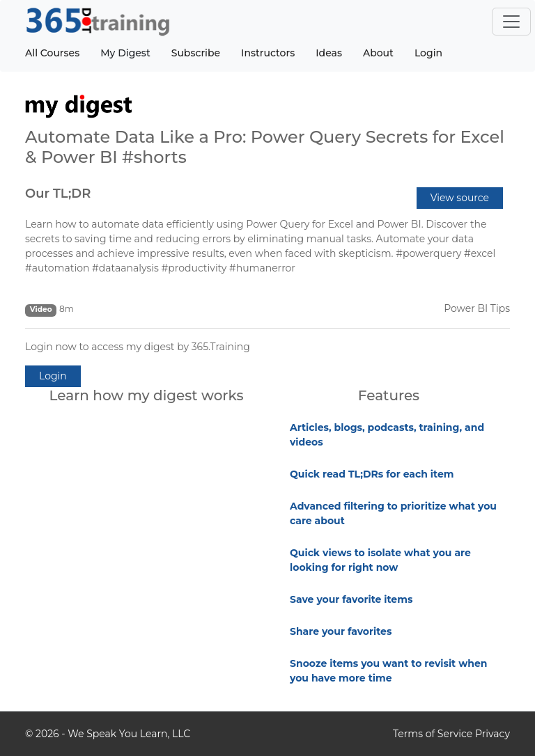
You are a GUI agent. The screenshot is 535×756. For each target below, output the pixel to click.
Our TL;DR (58, 194)
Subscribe (196, 53)
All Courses (52, 53)
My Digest (125, 53)
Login (428, 53)
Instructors (268, 53)
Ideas (329, 53)
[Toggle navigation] (511, 22)
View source (460, 198)
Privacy (493, 734)
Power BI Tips (477, 308)
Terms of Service (433, 734)
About (378, 53)
